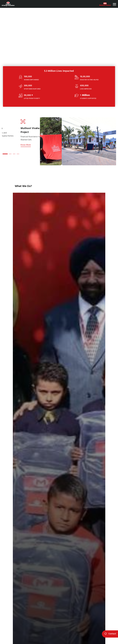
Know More (23, 148)
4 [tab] (18, 154)
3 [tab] (14, 154)
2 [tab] (10, 154)
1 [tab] (4, 154)
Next (42, 134)
